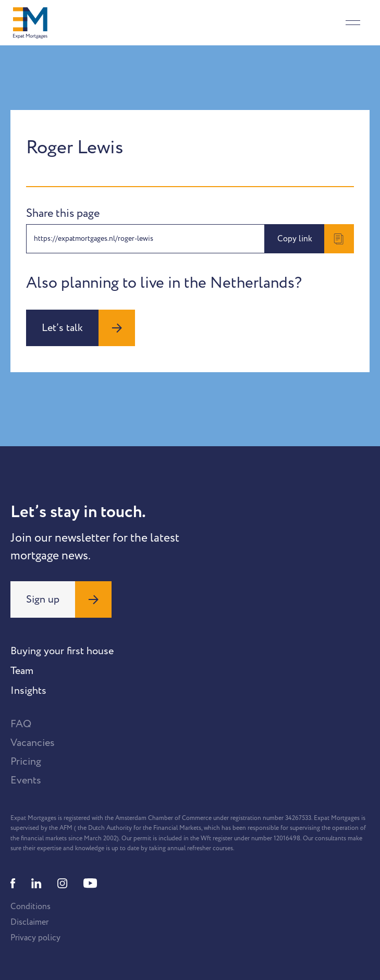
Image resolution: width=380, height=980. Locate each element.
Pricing (26, 762)
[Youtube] (90, 883)
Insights (28, 691)
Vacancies (33, 743)
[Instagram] (63, 883)
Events (26, 780)
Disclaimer (29, 922)
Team (22, 671)
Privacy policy (35, 938)
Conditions (30, 906)
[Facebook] (13, 883)
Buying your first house (62, 651)
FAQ (21, 724)
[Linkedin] (36, 883)
